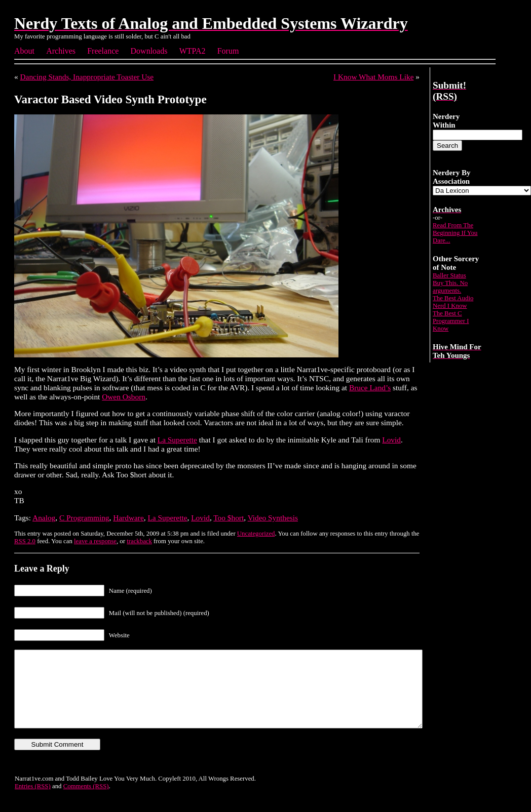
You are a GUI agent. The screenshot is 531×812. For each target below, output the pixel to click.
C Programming (84, 518)
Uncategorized (256, 534)
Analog (44, 518)
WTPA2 (193, 51)
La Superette (177, 440)
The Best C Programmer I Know (451, 321)
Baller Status (449, 275)
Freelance (103, 51)
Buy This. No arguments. (450, 287)
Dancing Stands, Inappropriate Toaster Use (87, 77)
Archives (61, 51)
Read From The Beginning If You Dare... (455, 233)
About (24, 51)
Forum (228, 51)
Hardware (128, 518)
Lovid (391, 440)
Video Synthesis (273, 518)
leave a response (95, 541)
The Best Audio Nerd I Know (453, 302)
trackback (139, 541)
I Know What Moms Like (373, 77)
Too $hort (229, 518)
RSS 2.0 (25, 541)
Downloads (149, 51)
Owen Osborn (124, 397)
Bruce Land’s (370, 388)
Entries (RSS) (33, 801)
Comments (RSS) (86, 801)
